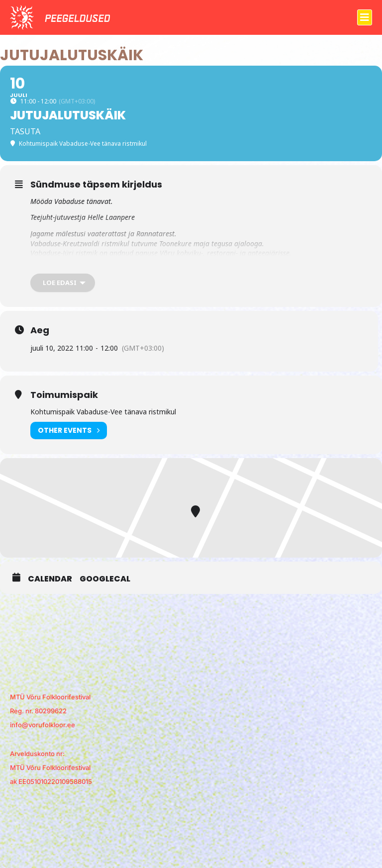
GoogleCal (105, 579)
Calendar (50, 579)
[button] (365, 17)
